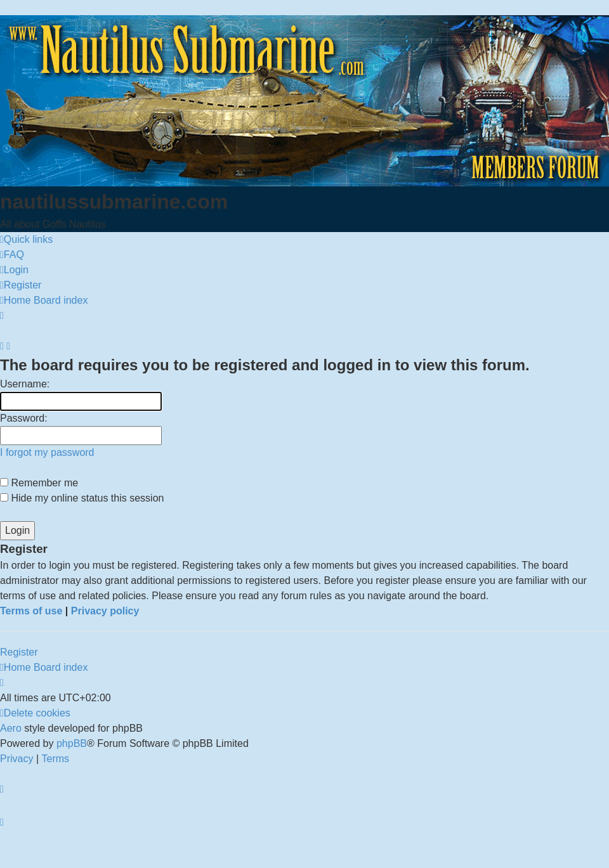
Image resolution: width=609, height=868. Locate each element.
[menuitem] (12, 255)
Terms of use (31, 611)
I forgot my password (47, 452)
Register (19, 652)
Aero (11, 728)
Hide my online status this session (82, 498)
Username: (25, 384)
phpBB (72, 743)
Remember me (39, 483)
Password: (24, 418)
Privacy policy (105, 611)
